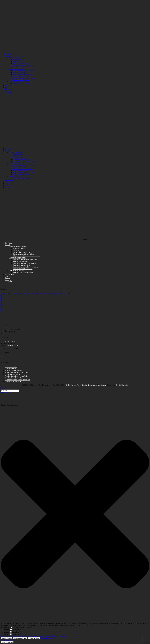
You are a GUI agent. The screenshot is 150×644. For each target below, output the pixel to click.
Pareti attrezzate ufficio (13, 374)
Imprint (85, 385)
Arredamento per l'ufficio (28, 293)
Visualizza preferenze (20, 638)
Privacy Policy (76, 385)
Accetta (4, 638)
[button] (75, 514)
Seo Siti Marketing (122, 385)
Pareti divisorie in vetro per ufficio (16, 376)
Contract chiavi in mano (13, 382)
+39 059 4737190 (9, 342)
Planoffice (4, 293)
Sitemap (103, 385)
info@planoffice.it (12, 345)
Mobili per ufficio (11, 367)
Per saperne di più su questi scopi (56, 636)
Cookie (68, 385)
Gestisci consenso (7, 642)
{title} (3, 640)
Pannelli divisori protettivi (13, 371)
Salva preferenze (34, 638)
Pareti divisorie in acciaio (13, 378)
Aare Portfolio (14, 293)
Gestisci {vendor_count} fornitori (33, 636)
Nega (10, 638)
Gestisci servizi (17, 636)
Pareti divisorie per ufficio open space (17, 380)
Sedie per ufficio (44, 293)
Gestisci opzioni (6, 636)
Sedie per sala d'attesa (58, 293)
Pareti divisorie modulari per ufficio (17, 372)
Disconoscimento (94, 385)
